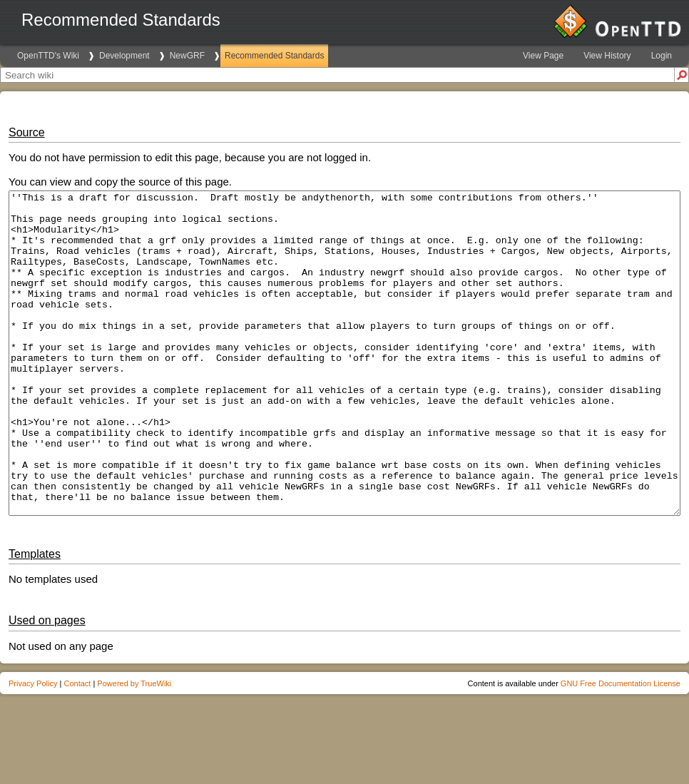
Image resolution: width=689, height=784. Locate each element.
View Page (543, 56)
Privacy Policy (33, 748)
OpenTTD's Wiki (48, 56)
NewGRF (187, 56)
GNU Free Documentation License (621, 748)
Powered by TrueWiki (134, 748)
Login (662, 56)
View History (607, 56)
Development (124, 56)
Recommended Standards (274, 56)
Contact (77, 748)
